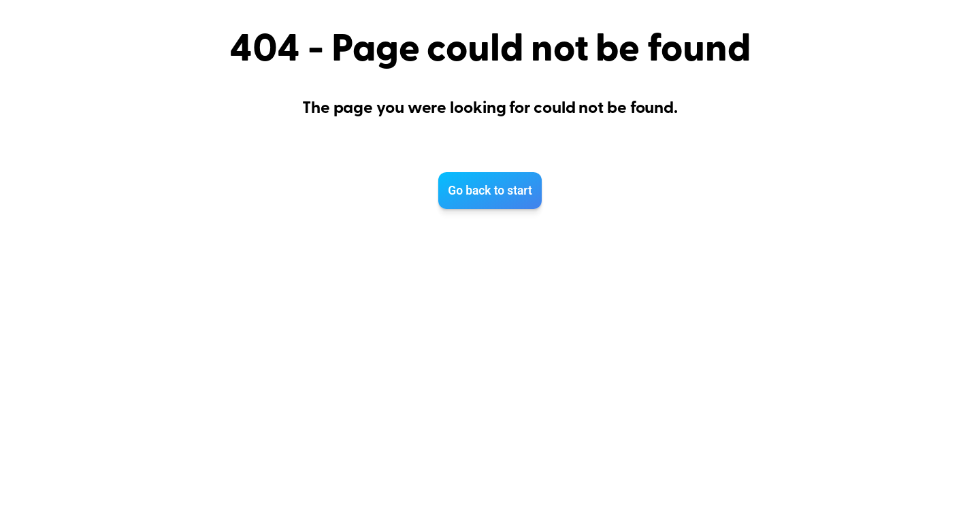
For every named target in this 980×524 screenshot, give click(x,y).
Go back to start (490, 191)
